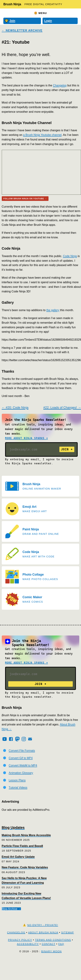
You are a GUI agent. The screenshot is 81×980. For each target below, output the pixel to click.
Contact (49, 944)
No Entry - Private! (43, 925)
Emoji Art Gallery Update (18, 857)
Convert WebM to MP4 (23, 765)
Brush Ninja (12, 4)
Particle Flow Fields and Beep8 (22, 846)
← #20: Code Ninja (15, 408)
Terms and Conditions (53, 940)
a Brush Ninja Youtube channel (42, 135)
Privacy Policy (20, 940)
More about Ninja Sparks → (27, 438)
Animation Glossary (21, 773)
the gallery (53, 310)
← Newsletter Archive (22, 30)
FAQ (61, 944)
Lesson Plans (17, 780)
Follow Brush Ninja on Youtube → (25, 199)
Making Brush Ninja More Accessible (26, 835)
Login (48, 21)
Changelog (60, 85)
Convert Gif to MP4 (21, 758)
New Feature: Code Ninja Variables (25, 867)
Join (10, 21)
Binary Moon (51, 951)
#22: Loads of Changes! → (62, 408)
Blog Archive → (11, 909)
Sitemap (67, 932)
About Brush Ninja (43, 932)
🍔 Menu (40, 13)
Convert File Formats (22, 751)
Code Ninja (70, 256)
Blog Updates (13, 828)
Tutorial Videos (18, 788)
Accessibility (28, 944)
